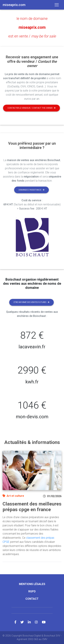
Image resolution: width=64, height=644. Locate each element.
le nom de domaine (32, 19)
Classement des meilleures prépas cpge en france (32, 507)
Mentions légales (32, 584)
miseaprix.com (32, 27)
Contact (32, 599)
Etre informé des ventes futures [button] (31, 302)
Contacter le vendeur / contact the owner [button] (31, 108)
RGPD (32, 591)
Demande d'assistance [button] (31, 190)
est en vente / (32, 36)
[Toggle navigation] (57, 5)
